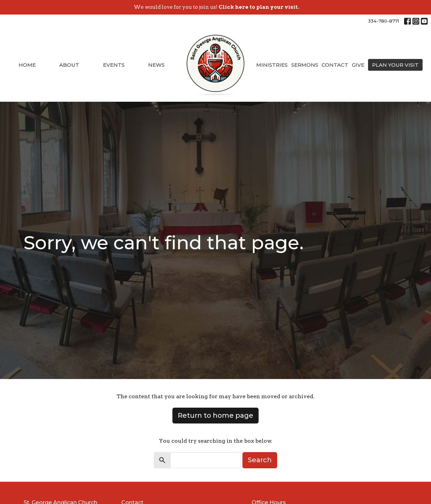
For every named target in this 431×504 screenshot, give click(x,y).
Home (27, 65)
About (69, 65)
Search (260, 460)
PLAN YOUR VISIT (395, 65)
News (156, 65)
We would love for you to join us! (216, 7)
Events (114, 65)
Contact (335, 65)
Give (358, 65)
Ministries (272, 65)
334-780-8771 (384, 21)
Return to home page (215, 415)
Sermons (305, 65)
